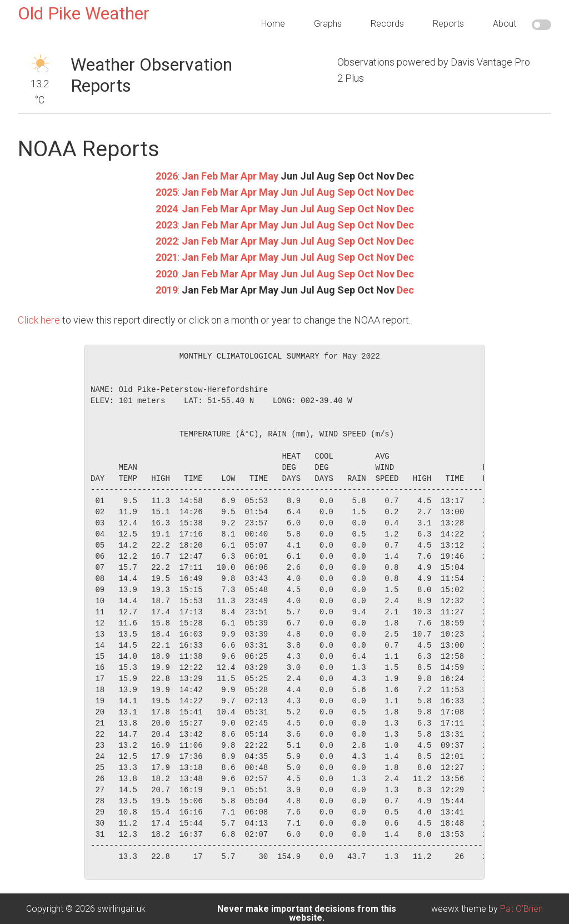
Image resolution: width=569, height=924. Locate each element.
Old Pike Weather (84, 13)
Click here (39, 320)
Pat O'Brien (521, 909)
